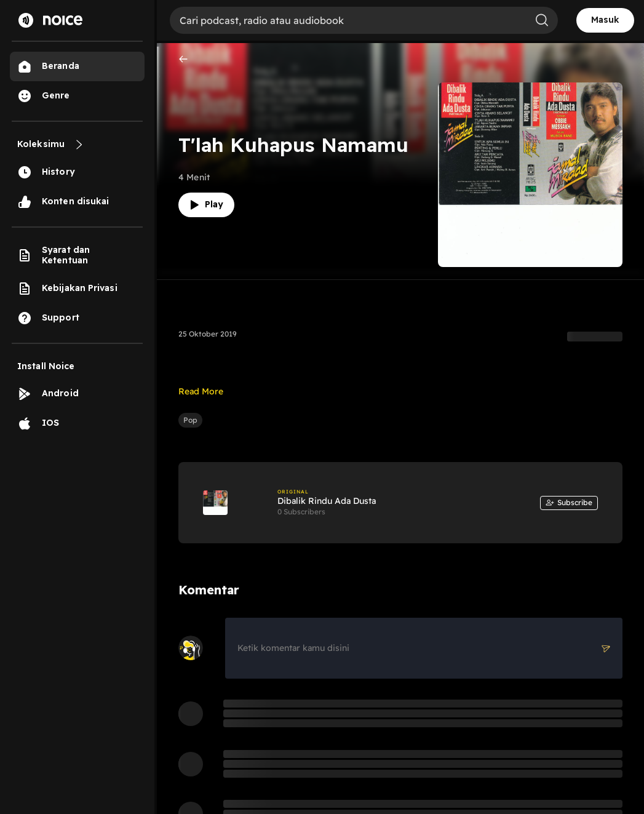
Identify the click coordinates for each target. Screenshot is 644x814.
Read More (201, 391)
